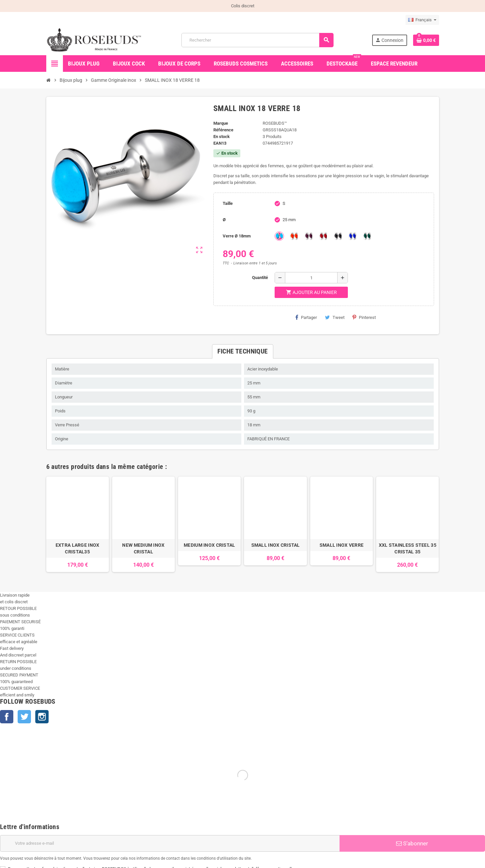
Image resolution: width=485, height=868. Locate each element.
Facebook (7, 717)
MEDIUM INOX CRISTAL (209, 545)
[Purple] (309, 236)
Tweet (335, 317)
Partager (306, 317)
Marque (221, 123)
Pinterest (364, 317)
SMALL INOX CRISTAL (276, 545)
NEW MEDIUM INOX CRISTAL (143, 548)
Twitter (24, 717)
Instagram (42, 717)
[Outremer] (353, 236)
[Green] (367, 236)
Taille (228, 203)
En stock (222, 137)
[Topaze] (294, 236)
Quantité (260, 278)
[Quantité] (311, 278)
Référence (223, 130)
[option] (78, 524)
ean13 (220, 143)
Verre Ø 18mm (237, 236)
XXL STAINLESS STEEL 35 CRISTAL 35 (408, 548)
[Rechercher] (257, 40)
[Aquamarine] (279, 236)
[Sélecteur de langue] (422, 20)
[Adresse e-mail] (170, 843)
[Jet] (338, 236)
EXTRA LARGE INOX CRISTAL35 (77, 548)
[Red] (323, 236)
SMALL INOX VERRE (342, 545)
